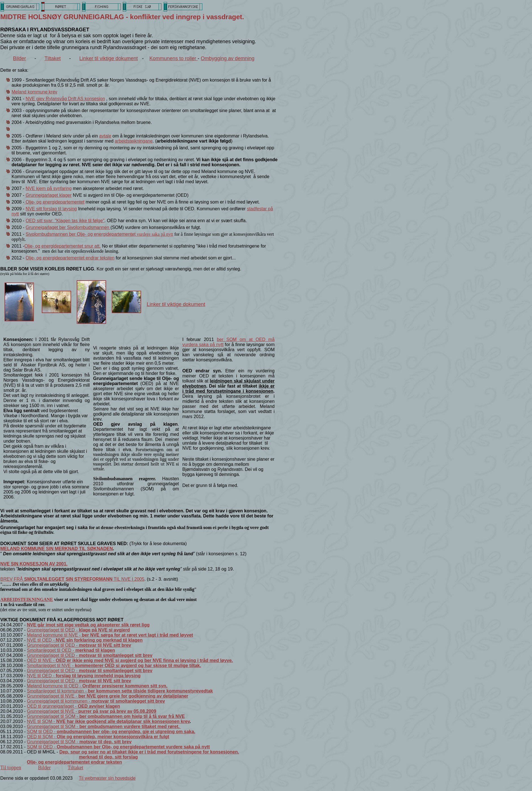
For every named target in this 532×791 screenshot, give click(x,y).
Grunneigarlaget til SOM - (106, 716)
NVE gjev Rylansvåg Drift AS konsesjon (65, 99)
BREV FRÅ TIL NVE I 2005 (72, 579)
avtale (105, 136)
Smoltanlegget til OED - (71, 650)
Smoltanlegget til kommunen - (120, 691)
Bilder (19, 58)
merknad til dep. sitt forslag (108, 757)
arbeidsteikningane (134, 141)
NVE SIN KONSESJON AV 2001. (34, 564)
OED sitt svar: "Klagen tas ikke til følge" (65, 221)
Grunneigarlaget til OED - (78, 630)
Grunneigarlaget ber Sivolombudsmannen (68, 227)
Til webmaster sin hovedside (107, 778)
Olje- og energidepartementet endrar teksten (70, 258)
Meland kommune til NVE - (110, 635)
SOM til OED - (111, 732)
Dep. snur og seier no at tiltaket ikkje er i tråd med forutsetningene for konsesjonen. (149, 752)
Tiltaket (53, 58)
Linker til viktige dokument (109, 58)
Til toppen (11, 768)
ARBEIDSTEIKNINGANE (27, 599)
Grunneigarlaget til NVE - (108, 696)
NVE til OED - (85, 640)
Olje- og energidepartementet (54, 202)
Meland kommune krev (34, 92)
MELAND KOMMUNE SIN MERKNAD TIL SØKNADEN (57, 549)
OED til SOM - (98, 737)
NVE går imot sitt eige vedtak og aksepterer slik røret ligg (88, 625)
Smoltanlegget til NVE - (114, 666)
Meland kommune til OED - (97, 686)
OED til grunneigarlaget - (73, 706)
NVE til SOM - (108, 721)
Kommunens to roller (173, 58)
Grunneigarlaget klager (49, 195)
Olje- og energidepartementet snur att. (62, 246)
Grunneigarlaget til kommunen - (96, 701)
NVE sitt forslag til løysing (51, 209)
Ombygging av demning (227, 58)
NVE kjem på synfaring (49, 188)
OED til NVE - (130, 660)
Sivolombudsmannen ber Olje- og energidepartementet (99, 234)
